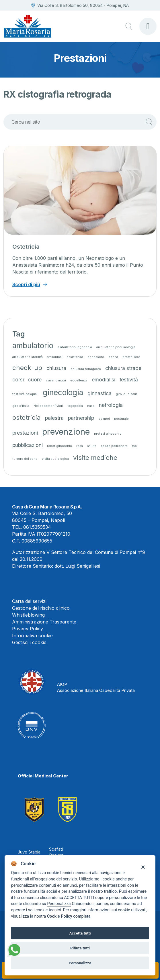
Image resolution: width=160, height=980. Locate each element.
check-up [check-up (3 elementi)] (27, 368)
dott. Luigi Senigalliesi (77, 566)
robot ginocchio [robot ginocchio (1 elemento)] (59, 446)
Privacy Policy (28, 629)
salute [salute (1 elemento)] (92, 446)
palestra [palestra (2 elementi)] (54, 418)
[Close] (143, 867)
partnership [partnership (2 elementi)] (81, 418)
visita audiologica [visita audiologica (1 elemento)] (55, 459)
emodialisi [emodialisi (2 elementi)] (104, 380)
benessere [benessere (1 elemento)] (96, 357)
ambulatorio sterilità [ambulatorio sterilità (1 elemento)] (28, 357)
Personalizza (59, 904)
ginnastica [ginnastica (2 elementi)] (99, 393)
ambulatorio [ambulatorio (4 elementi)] (33, 346)
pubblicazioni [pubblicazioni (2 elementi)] (28, 445)
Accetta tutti (80, 933)
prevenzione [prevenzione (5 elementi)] (66, 432)
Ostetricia (26, 247)
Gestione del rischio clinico (41, 608)
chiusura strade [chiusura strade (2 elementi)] (123, 368)
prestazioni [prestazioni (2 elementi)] (25, 433)
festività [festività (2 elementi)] (129, 380)
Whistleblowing (28, 615)
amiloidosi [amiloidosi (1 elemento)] (55, 357)
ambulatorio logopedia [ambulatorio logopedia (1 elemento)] (75, 347)
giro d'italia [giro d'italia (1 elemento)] (21, 406)
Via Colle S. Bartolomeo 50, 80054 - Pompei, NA (80, 5)
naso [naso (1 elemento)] (91, 406)
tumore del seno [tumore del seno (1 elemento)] (25, 459)
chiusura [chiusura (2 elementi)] (56, 368)
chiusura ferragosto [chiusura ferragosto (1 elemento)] (86, 369)
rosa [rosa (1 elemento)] (80, 446)
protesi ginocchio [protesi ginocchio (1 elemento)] (108, 434)
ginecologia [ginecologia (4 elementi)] (63, 392)
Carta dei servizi (29, 601)
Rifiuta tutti (80, 948)
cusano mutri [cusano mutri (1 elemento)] (56, 380)
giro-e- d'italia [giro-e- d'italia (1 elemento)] (127, 394)
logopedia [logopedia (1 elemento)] (75, 406)
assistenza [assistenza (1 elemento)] (75, 357)
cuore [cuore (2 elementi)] (35, 380)
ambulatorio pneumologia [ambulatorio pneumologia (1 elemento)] (116, 347)
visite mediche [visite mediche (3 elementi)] (95, 457)
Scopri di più (26, 284)
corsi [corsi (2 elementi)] (18, 380)
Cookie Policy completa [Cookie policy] (69, 916)
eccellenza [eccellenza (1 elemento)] (79, 380)
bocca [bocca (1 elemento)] (113, 357)
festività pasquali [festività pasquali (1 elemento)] (25, 394)
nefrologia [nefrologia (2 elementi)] (111, 405)
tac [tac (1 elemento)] (134, 446)
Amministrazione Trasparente (44, 622)
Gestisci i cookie (29, 642)
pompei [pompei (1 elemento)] (104, 419)
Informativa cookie (32, 635)
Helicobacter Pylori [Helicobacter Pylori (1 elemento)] (48, 406)
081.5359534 (37, 527)
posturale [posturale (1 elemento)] (121, 419)
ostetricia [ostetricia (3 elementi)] (27, 417)
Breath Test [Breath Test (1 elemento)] (131, 357)
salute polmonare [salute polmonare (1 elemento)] (114, 446)
